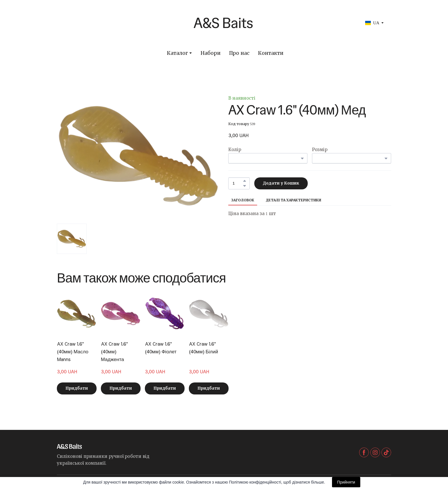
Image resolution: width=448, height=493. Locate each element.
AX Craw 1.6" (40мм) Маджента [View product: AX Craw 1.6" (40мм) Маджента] (114, 352)
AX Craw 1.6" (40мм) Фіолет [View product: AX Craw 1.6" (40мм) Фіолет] (161, 348)
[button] (245, 181)
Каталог (177, 53)
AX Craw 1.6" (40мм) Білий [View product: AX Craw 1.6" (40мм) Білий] (203, 348)
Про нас (239, 53)
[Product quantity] (238, 183)
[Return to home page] (173, 23)
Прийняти (346, 482)
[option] (372, 23)
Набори (211, 53)
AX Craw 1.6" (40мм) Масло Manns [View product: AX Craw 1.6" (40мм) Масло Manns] (73, 352)
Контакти (271, 53)
